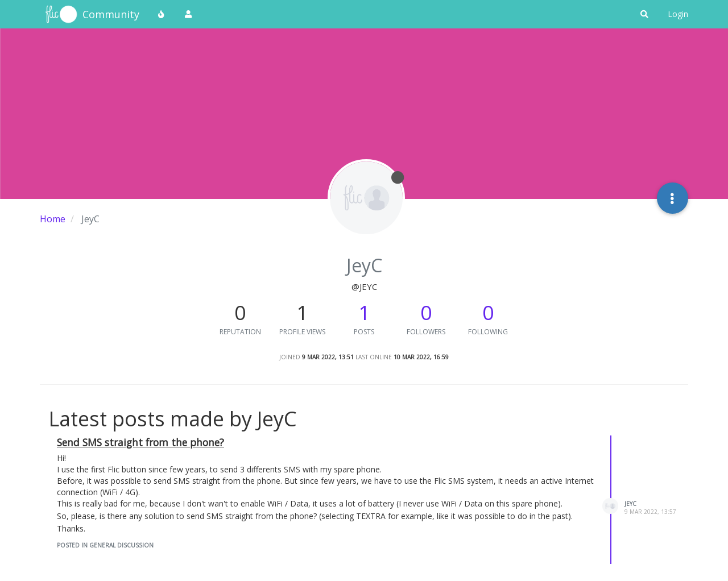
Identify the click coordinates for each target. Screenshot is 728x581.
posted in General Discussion (105, 545)
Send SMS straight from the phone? (140, 442)
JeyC (630, 504)
